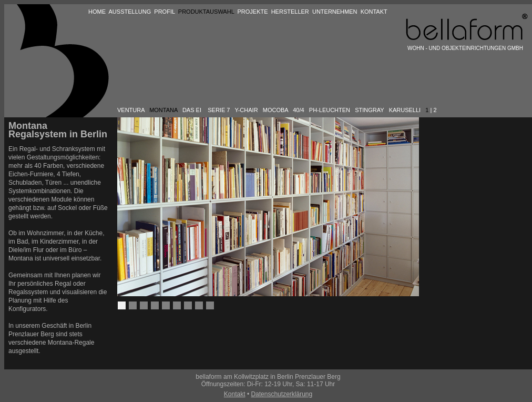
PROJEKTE (252, 12)
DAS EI (192, 110)
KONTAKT (374, 12)
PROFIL (164, 12)
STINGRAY (369, 110)
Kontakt (235, 394)
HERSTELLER (290, 12)
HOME (97, 12)
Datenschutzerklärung (282, 394)
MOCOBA (275, 110)
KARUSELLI (405, 110)
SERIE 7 (219, 110)
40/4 (298, 110)
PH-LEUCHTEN (330, 110)
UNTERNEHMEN (335, 12)
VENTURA (131, 110)
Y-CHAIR (246, 110)
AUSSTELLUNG (130, 12)
